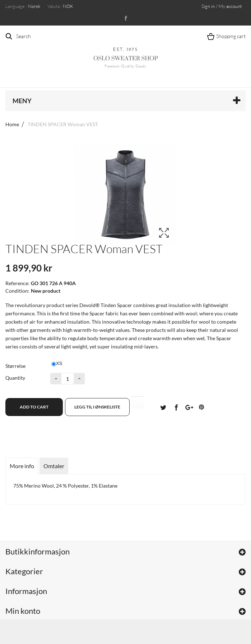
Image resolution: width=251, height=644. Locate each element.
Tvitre (163, 407)
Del (176, 407)
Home (12, 124)
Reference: (17, 283)
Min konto (23, 611)
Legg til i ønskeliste (97, 407)
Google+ (189, 407)
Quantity (15, 378)
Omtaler (54, 466)
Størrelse (16, 366)
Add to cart (34, 407)
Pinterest (201, 407)
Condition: (17, 291)
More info (22, 466)
